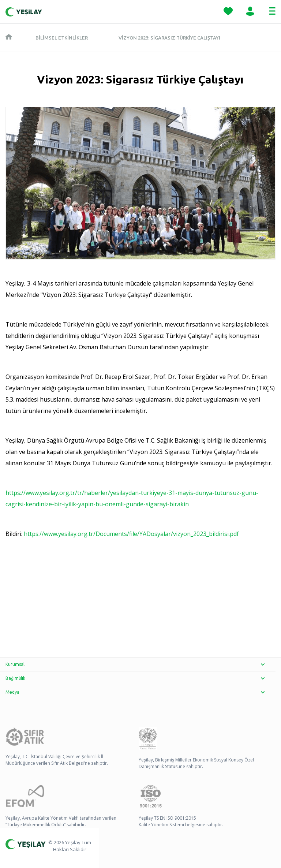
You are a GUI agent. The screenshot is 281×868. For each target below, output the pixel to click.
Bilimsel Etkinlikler (62, 38)
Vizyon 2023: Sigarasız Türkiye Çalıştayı (169, 38)
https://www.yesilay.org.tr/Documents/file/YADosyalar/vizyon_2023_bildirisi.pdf (131, 534)
